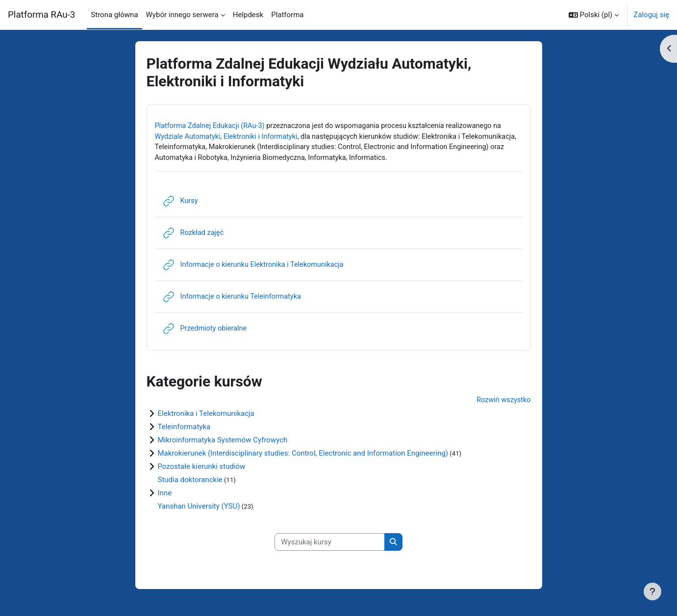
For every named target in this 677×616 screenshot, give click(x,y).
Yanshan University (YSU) (199, 509)
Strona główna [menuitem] (114, 15)
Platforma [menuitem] (287, 15)
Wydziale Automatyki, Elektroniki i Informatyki (229, 137)
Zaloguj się (651, 15)
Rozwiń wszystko (502, 403)
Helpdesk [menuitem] (248, 15)
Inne (165, 495)
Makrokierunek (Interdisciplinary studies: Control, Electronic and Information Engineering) (303, 456)
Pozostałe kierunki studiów (202, 469)
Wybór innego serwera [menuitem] (182, 15)
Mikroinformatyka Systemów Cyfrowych (223, 442)
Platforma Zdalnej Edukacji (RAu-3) (212, 126)
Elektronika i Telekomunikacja (206, 416)
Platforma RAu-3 (41, 15)
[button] (594, 15)
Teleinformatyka (184, 429)
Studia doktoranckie (190, 482)
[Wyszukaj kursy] (330, 545)
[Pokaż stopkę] (652, 591)
